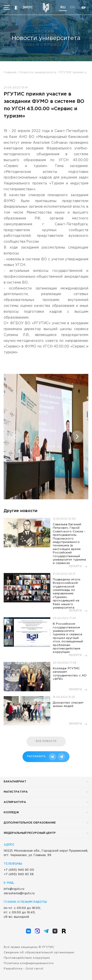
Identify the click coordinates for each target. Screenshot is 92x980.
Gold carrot (34, 969)
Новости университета (38, 72)
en (72, 7)
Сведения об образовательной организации (39, 952)
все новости (46, 741)
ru (63, 7)
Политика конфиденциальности (29, 963)
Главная (10, 72)
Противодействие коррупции (27, 958)
